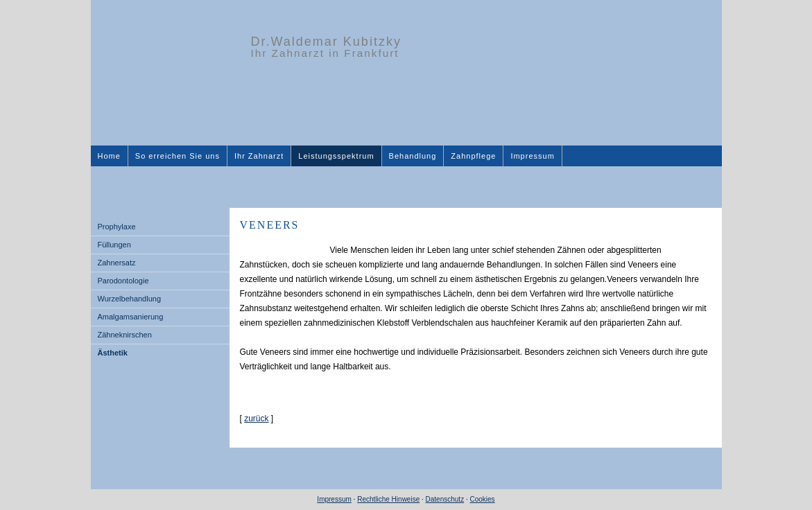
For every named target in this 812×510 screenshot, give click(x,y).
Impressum (334, 499)
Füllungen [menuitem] (114, 245)
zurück (256, 419)
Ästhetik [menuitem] (113, 353)
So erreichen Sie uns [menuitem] (178, 156)
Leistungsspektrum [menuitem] (336, 156)
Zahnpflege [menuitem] (473, 156)
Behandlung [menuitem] (413, 156)
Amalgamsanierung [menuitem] (131, 317)
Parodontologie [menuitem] (123, 281)
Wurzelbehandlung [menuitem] (130, 299)
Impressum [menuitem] (532, 156)
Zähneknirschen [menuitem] (125, 335)
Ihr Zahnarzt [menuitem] (259, 156)
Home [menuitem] (109, 156)
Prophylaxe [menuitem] (117, 227)
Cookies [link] (482, 499)
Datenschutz (445, 499)
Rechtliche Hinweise (388, 499)
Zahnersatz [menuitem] (117, 263)
